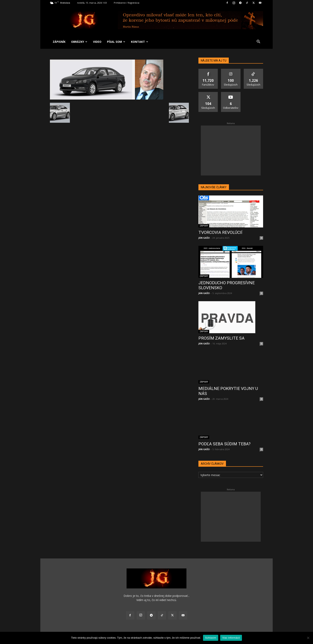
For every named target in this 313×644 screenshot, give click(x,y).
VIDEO (97, 42)
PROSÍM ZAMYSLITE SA (221, 338)
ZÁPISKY (204, 226)
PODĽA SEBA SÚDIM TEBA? (224, 444)
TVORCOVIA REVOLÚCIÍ (220, 232)
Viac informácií (231, 638)
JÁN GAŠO (204, 238)
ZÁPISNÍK (59, 42)
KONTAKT (140, 42)
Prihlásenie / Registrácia (127, 3)
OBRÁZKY (79, 42)
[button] (258, 42)
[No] (308, 638)
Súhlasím (211, 638)
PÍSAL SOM (116, 42)
